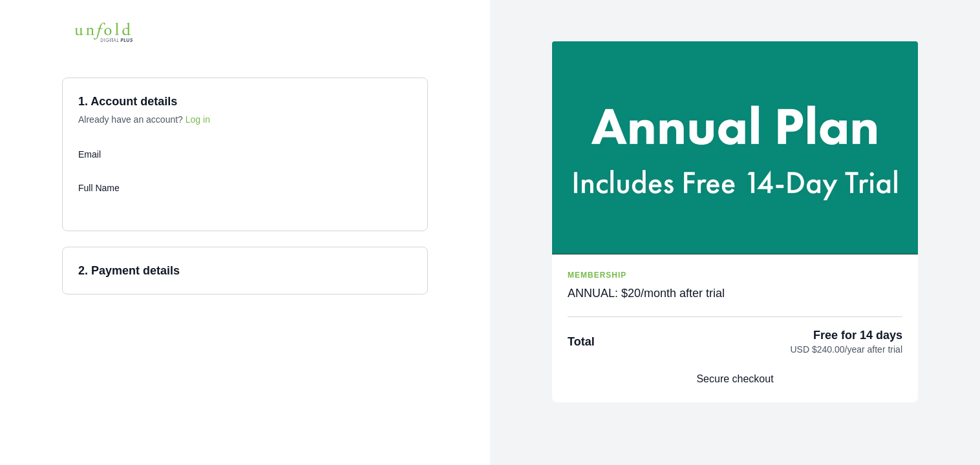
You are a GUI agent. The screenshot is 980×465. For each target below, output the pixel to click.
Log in (198, 119)
